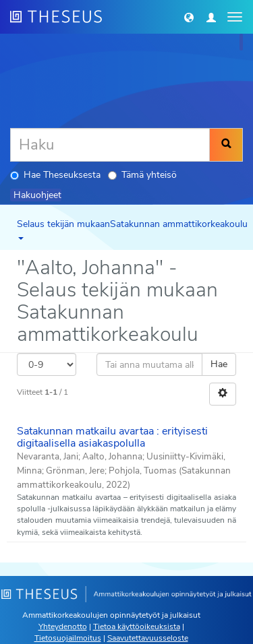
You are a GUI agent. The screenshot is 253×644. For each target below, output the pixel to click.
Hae (219, 364)
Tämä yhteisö (142, 175)
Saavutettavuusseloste (148, 638)
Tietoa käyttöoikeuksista (137, 626)
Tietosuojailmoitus (68, 638)
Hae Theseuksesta (55, 175)
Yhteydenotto (63, 626)
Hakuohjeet (37, 195)
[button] (189, 17)
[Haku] (110, 145)
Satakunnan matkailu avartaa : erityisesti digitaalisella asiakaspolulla (112, 437)
